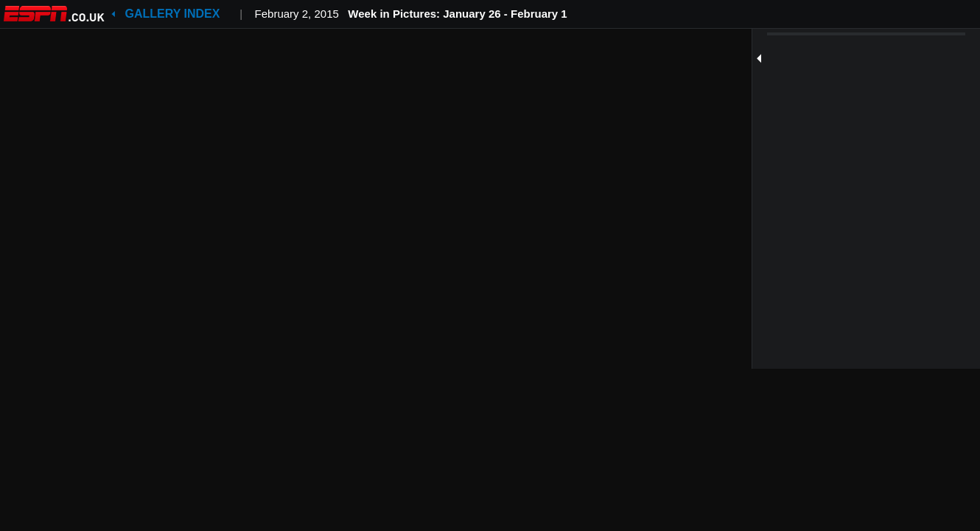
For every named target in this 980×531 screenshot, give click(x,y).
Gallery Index (173, 14)
